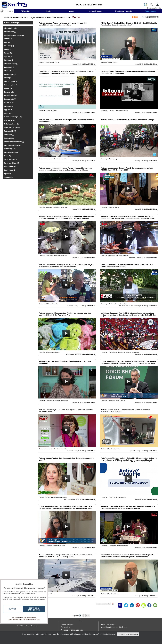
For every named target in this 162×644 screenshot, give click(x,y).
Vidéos (71, 11)
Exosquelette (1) (10, 99)
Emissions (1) (9, 92)
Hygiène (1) (8, 110)
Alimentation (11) (10, 28)
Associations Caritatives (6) (14, 35)
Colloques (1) (9, 67)
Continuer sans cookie (34, 609)
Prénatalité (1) (9, 138)
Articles (48, 11)
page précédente (150, 17)
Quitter (12, 609)
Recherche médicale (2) (13, 145)
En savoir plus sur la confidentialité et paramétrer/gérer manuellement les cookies (24, 619)
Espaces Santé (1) (11, 96)
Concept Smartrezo (95, 11)
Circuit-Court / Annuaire (124, 11)
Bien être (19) (9, 46)
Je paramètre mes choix (128, 634)
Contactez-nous (67, 624)
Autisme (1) (8, 39)
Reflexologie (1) (10, 149)
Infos (108, 624)
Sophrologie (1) (10, 170)
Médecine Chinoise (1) (12, 128)
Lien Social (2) (9, 120)
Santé (75, 17)
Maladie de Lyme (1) (11, 124)
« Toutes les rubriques (12, 23)
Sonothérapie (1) (10, 167)
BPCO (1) (8, 49)
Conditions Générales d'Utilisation (115, 627)
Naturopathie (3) (10, 131)
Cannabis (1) (9, 60)
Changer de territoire (154, 8)
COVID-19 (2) (9, 71)
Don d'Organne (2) (11, 81)
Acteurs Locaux (151, 11)
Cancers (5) (8, 57)
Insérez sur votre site (103, 604)
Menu (11, 11)
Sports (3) (8, 174)
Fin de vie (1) (9, 103)
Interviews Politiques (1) (13, 117)
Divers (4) (8, 78)
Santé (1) (7, 156)
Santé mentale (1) (10, 159)
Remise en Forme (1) (12, 152)
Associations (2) (10, 32)
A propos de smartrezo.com (72, 630)
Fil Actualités (26, 11)
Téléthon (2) (9, 177)
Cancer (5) (8, 53)
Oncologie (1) (9, 135)
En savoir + (66, 627)
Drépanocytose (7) (11, 85)
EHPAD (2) (8, 88)
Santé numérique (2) (11, 163)
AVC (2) (7, 42)
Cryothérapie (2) (10, 74)
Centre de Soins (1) (11, 64)
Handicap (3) (9, 106)
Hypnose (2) (9, 113)
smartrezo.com (27, 625)
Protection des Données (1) (14, 142)
